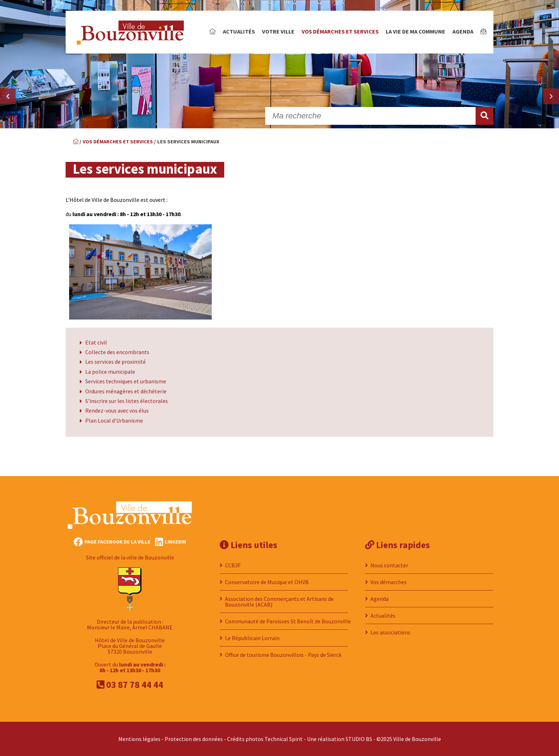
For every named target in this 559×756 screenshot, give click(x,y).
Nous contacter (389, 565)
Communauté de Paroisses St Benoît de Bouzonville (288, 621)
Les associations (390, 632)
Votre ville (278, 31)
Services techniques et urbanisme (126, 381)
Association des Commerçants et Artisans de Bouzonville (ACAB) (279, 602)
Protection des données (194, 739)
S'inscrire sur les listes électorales (127, 401)
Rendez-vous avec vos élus (117, 410)
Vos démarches (389, 582)
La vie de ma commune (416, 31)
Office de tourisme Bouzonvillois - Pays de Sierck (283, 655)
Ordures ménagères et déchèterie (126, 391)
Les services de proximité (116, 362)
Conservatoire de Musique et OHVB (267, 582)
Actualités (239, 31)
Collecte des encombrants (117, 352)
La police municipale (110, 372)
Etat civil (96, 342)
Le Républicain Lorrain (252, 638)
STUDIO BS (359, 739)
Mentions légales (139, 739)
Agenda (463, 31)
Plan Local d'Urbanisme (114, 420)
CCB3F (233, 565)
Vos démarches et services (340, 31)
